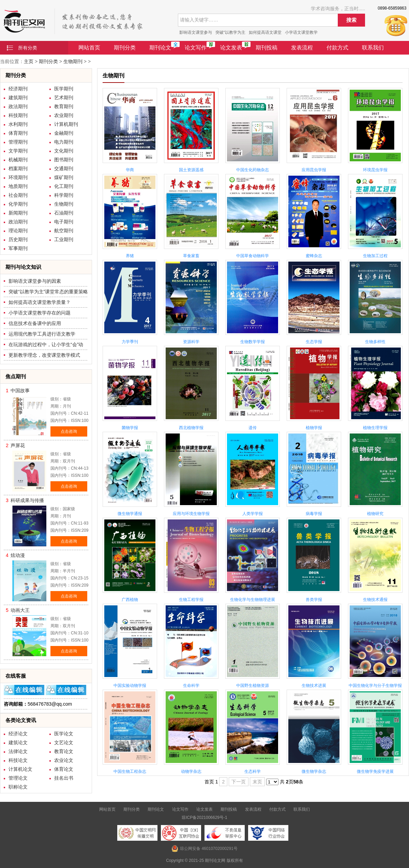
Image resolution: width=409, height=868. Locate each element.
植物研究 (375, 514)
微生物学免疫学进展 (375, 771)
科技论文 (18, 760)
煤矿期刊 (64, 177)
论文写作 (196, 48)
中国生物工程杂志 (130, 771)
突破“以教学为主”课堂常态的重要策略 (48, 292)
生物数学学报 (253, 342)
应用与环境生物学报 (191, 514)
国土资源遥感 (191, 170)
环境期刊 (18, 177)
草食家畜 (191, 256)
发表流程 (302, 48)
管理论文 (18, 778)
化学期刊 (18, 204)
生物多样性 (375, 342)
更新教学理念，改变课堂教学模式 (44, 355)
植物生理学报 (375, 428)
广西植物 (130, 600)
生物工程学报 (191, 600)
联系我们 (373, 48)
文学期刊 (18, 151)
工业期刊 (64, 239)
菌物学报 (130, 428)
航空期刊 (64, 231)
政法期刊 (18, 106)
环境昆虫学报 (375, 170)
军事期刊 (18, 248)
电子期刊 (64, 222)
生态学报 (314, 342)
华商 (130, 170)
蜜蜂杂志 (314, 256)
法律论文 (18, 751)
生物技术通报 (375, 600)
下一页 (239, 782)
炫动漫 (18, 555)
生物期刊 (73, 61)
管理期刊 (18, 142)
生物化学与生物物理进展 (253, 600)
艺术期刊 (64, 98)
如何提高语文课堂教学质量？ (40, 302)
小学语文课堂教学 (301, 32)
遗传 (253, 428)
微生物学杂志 (314, 771)
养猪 (130, 256)
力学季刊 (130, 342)
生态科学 (253, 771)
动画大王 (20, 610)
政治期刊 (18, 222)
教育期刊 (64, 106)
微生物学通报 (130, 514)
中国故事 (20, 391)
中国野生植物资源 (253, 686)
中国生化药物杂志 (253, 170)
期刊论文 (160, 48)
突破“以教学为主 (230, 32)
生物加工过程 (375, 256)
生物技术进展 (314, 686)
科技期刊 (18, 115)
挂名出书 (64, 778)
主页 (29, 61)
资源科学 (191, 342)
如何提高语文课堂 (265, 32)
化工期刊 (64, 186)
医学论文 (64, 734)
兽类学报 (314, 600)
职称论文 (18, 787)
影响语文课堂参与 (196, 32)
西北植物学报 (191, 428)
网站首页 (89, 48)
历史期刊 (18, 239)
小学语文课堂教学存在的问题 (40, 313)
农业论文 (64, 760)
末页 (257, 782)
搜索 (351, 20)
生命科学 (191, 686)
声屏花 (18, 445)
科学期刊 (64, 195)
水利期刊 (18, 124)
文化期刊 (64, 151)
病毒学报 (314, 514)
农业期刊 (64, 115)
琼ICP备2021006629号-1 (204, 818)
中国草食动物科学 (253, 256)
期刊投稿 (267, 48)
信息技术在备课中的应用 (35, 323)
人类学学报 (253, 514)
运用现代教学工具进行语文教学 (42, 334)
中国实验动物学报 (130, 686)
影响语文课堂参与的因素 (35, 281)
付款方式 (337, 48)
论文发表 (231, 48)
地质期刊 (18, 186)
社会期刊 (18, 195)
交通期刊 (64, 168)
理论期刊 (18, 231)
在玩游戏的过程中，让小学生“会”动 (46, 344)
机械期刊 (18, 160)
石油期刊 (64, 213)
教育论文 (64, 751)
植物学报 (314, 428)
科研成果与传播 (27, 500)
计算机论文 (20, 769)
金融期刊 (64, 133)
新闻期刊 (18, 213)
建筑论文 (18, 742)
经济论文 (18, 734)
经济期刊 (18, 89)
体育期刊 (18, 133)
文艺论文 (64, 742)
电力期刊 (64, 142)
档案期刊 (18, 168)
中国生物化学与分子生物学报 (375, 686)
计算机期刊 (66, 124)
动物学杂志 (191, 771)
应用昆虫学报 (314, 170)
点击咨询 (69, 431)
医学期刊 (64, 89)
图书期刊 (64, 160)
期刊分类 (125, 48)
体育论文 (64, 769)
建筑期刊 (18, 98)
